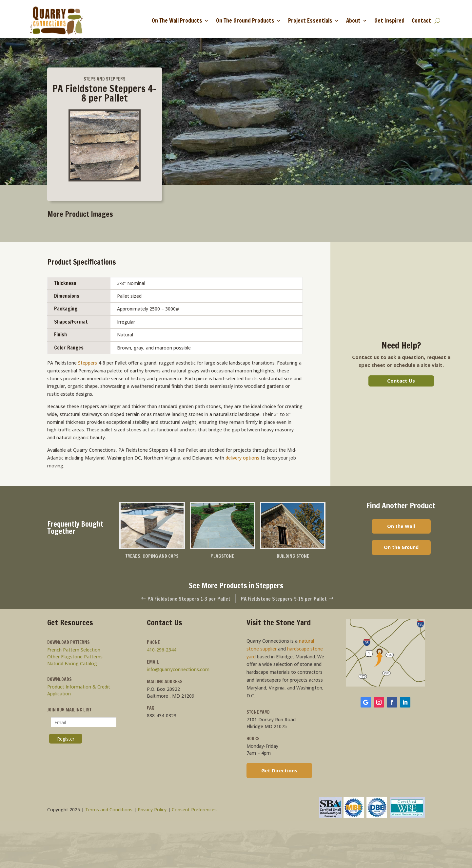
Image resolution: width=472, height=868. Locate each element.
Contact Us (401, 381)
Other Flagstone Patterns (75, 657)
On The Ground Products (245, 20)
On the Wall (401, 527)
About (353, 20)
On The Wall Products (177, 20)
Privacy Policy (152, 810)
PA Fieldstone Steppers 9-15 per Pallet (291, 599)
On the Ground (401, 548)
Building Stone (293, 556)
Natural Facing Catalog (72, 664)
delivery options (242, 458)
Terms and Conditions (109, 810)
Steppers (88, 363)
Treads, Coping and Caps (152, 556)
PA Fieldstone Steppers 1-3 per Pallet (182, 599)
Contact (421, 20)
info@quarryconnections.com (178, 670)
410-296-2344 (162, 650)
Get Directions (279, 771)
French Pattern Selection (74, 650)
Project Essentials (310, 20)
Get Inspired (389, 20)
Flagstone (223, 556)
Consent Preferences (194, 810)
